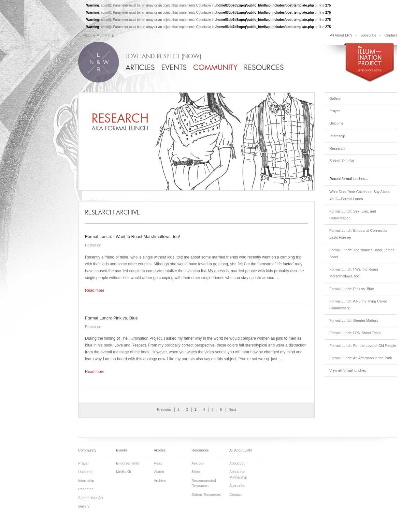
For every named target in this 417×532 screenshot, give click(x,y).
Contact (391, 35)
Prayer (335, 111)
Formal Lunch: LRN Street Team (355, 333)
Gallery (335, 98)
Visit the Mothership (98, 35)
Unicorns (336, 123)
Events (174, 68)
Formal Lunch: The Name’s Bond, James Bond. (362, 253)
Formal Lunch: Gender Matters (354, 320)
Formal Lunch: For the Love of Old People (363, 346)
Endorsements (128, 463)
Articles (140, 68)
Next (232, 409)
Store (196, 472)
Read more (95, 290)
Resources (264, 68)
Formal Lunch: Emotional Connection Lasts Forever (359, 234)
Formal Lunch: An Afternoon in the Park (361, 358)
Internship (337, 136)
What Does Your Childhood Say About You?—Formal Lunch (359, 195)
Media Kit (123, 472)
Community (215, 68)
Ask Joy (198, 463)
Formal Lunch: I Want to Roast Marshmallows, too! (354, 273)
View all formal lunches (348, 370)
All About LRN (341, 35)
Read (158, 463)
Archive (160, 480)
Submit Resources (206, 495)
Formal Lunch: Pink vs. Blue (352, 289)
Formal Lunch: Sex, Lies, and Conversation (353, 215)
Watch (159, 472)
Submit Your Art (342, 161)
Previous (164, 409)
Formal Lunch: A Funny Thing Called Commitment (358, 305)
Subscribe (368, 35)
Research (337, 148)
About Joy (237, 463)
